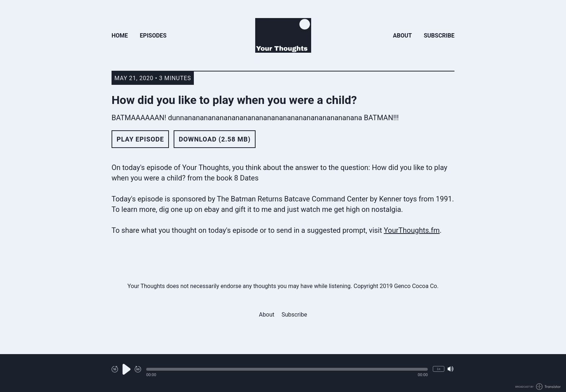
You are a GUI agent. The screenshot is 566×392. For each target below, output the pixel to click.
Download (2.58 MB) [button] (215, 139)
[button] (287, 369)
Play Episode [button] (140, 139)
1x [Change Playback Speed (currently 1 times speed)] (439, 369)
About (402, 36)
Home (120, 36)
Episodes (153, 36)
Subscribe (439, 36)
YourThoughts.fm (412, 230)
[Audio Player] (283, 373)
